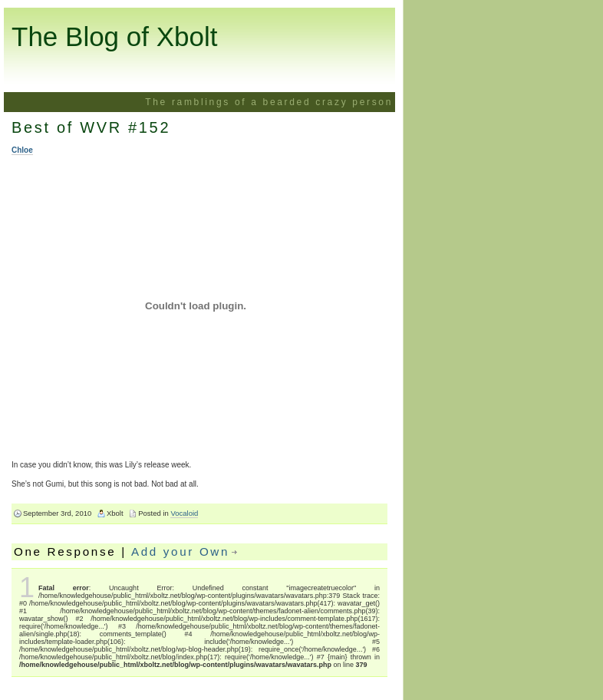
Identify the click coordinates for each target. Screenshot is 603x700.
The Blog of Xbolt (115, 36)
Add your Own (180, 551)
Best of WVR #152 (91, 127)
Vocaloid (184, 513)
